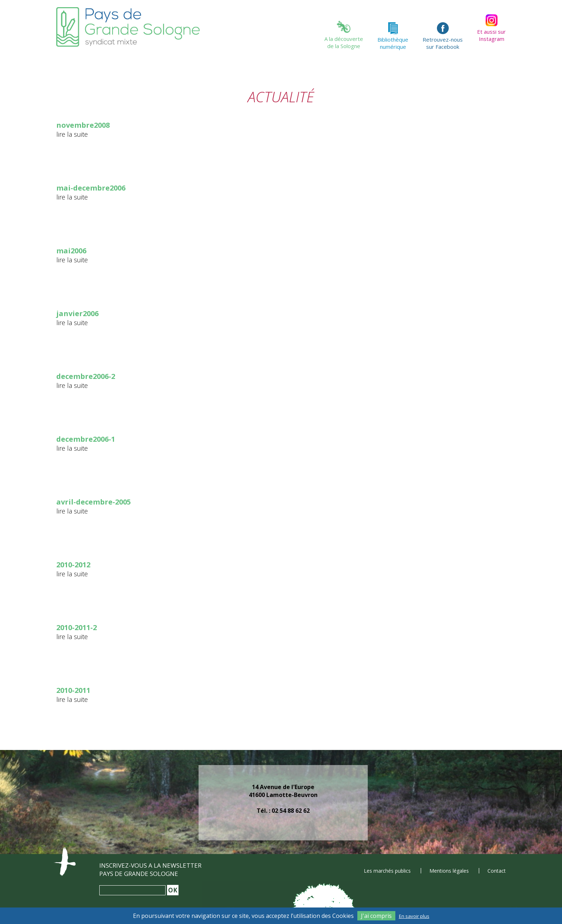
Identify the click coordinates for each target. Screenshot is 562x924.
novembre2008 (83, 125)
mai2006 (71, 251)
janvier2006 (77, 313)
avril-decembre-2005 (94, 502)
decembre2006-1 (86, 439)
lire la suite (72, 134)
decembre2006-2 (86, 376)
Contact (497, 871)
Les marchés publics (387, 871)
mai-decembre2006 (91, 188)
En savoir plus (414, 916)
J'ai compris (376, 916)
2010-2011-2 (77, 627)
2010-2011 (73, 690)
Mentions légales (449, 871)
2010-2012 (73, 565)
